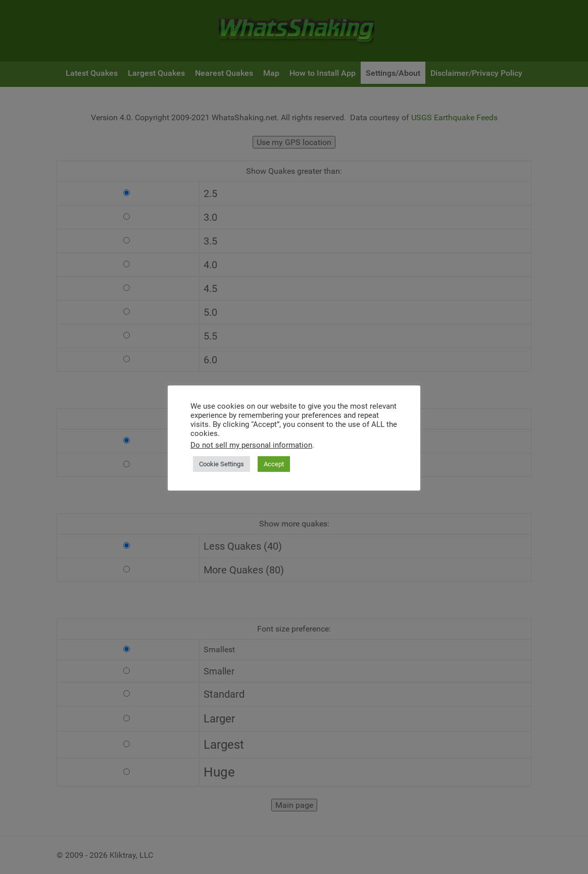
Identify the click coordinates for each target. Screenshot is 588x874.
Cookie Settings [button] (222, 464)
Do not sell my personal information (251, 445)
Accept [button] (274, 464)
